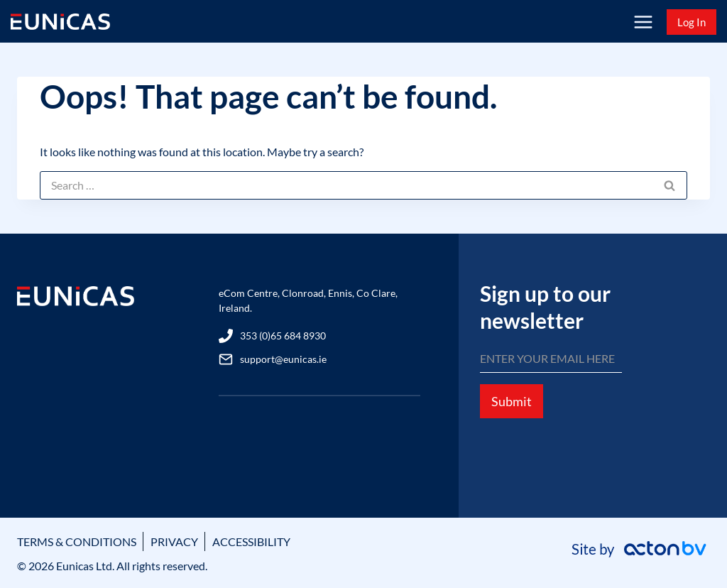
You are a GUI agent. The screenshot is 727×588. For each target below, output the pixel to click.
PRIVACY (174, 541)
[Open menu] (643, 22)
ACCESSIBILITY (251, 541)
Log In (692, 22)
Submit (512, 401)
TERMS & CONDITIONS (77, 541)
